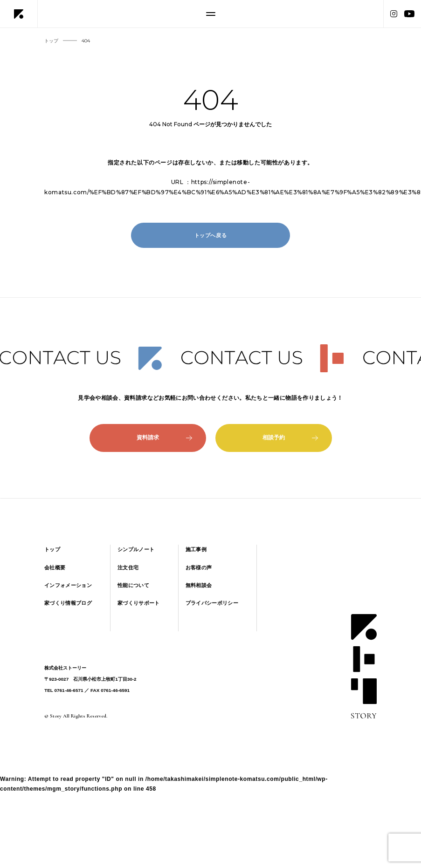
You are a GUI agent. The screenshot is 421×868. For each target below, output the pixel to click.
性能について (133, 585)
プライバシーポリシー (212, 603)
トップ (52, 549)
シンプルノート (136, 549)
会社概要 (55, 567)
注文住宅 (128, 567)
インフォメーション (68, 585)
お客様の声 (199, 567)
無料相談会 (199, 585)
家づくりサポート (139, 603)
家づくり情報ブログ (68, 603)
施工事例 (196, 549)
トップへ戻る (211, 235)
